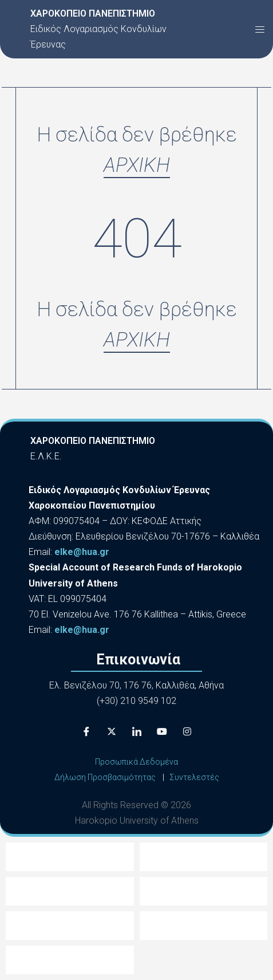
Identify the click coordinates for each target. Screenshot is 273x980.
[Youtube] (162, 731)
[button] (260, 29)
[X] (112, 731)
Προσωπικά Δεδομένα (136, 762)
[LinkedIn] (137, 731)
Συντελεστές (194, 777)
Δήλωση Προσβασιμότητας (105, 777)
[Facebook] (86, 731)
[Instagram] (187, 731)
